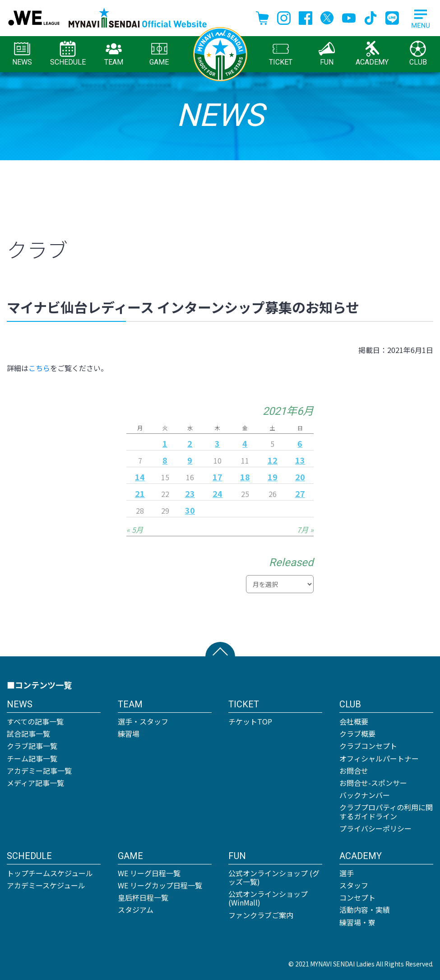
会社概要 (354, 721)
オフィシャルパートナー (379, 758)
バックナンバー (365, 795)
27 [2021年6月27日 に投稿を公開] (300, 493)
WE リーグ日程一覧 (149, 873)
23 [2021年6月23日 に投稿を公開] (190, 493)
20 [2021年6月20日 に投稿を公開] (300, 477)
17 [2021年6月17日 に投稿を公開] (218, 477)
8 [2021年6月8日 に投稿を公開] (165, 460)
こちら (39, 368)
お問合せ (354, 771)
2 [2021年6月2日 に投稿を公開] (190, 443)
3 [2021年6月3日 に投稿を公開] (217, 443)
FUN (327, 53)
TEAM (114, 53)
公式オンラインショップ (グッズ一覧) (274, 877)
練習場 (129, 734)
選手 (347, 873)
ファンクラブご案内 (261, 915)
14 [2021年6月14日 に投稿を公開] (140, 477)
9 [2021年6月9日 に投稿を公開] (190, 460)
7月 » (305, 529)
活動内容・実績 (365, 910)
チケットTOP (250, 721)
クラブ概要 (357, 734)
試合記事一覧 (28, 734)
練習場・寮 (357, 922)
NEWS (22, 53)
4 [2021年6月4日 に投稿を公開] (245, 443)
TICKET (281, 53)
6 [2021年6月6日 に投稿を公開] (300, 443)
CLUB (418, 53)
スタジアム (136, 910)
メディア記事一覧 (35, 783)
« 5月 (135, 529)
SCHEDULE (68, 53)
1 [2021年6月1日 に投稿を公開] (165, 443)
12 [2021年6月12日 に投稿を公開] (273, 460)
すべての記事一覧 (35, 721)
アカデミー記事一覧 (39, 771)
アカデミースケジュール (46, 885)
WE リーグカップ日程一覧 (160, 885)
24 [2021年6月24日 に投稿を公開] (218, 493)
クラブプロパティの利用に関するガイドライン (386, 811)
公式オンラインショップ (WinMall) (268, 898)
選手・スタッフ (143, 721)
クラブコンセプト (368, 746)
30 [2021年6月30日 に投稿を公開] (190, 510)
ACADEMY (372, 53)
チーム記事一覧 (32, 758)
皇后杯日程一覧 (143, 897)
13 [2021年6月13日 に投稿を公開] (300, 460)
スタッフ (354, 885)
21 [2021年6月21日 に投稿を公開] (140, 493)
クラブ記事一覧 (32, 746)
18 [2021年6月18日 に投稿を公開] (245, 477)
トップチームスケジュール (50, 873)
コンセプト (357, 897)
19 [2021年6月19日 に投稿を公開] (273, 477)
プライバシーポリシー (375, 828)
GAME (159, 53)
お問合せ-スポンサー (373, 783)
